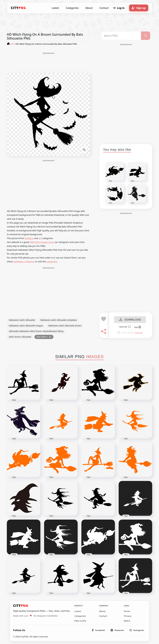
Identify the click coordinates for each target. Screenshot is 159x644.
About (89, 8)
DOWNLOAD (130, 320)
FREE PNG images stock (42, 242)
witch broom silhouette (20, 337)
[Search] (146, 36)
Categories (72, 8)
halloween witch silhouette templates (58, 320)
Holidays (29, 238)
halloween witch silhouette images (26, 326)
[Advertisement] (48, 62)
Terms (127, 611)
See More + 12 (44, 337)
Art (40, 238)
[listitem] (99, 630)
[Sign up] (139, 8)
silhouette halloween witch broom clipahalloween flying (36, 331)
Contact (103, 616)
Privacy (128, 616)
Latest (55, 8)
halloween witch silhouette (22, 320)
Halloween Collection (24, 261)
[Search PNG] (121, 36)
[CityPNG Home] (18, 8)
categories (52, 261)
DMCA (127, 621)
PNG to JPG (80, 621)
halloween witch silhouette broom (65, 326)
